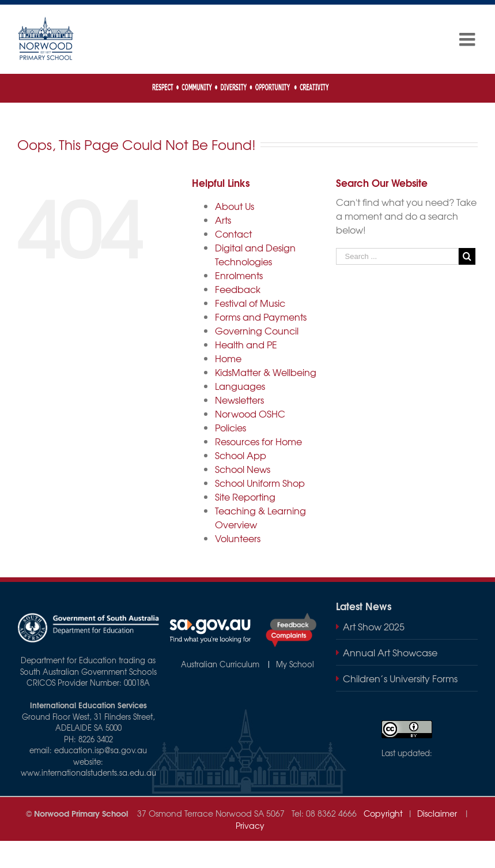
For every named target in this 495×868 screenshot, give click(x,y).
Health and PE (246, 344)
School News (243, 469)
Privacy (250, 825)
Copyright (380, 813)
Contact (233, 234)
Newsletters (239, 400)
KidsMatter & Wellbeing (266, 372)
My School (294, 664)
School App (241, 455)
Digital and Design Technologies (255, 254)
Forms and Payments (261, 317)
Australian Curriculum (222, 664)
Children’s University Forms (400, 678)
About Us (235, 206)
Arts (223, 220)
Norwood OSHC (250, 414)
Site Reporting (245, 497)
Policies (231, 427)
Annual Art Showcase (390, 652)
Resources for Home (258, 441)
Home (228, 358)
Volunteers (238, 538)
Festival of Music (250, 303)
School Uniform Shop (260, 483)
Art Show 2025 (374, 626)
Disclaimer (438, 813)
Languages (240, 386)
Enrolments (239, 275)
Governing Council (257, 330)
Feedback (238, 289)
